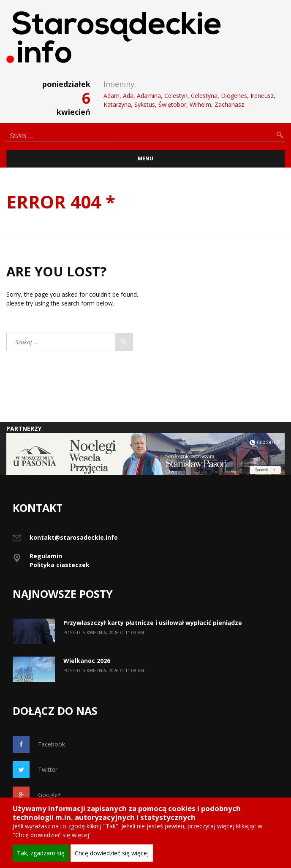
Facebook (39, 744)
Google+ (37, 795)
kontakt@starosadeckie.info (74, 537)
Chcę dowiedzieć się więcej (112, 853)
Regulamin (46, 556)
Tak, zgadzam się (41, 853)
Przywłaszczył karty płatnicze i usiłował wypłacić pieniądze (153, 623)
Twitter (35, 770)
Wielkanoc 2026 (87, 661)
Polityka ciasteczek (60, 565)
